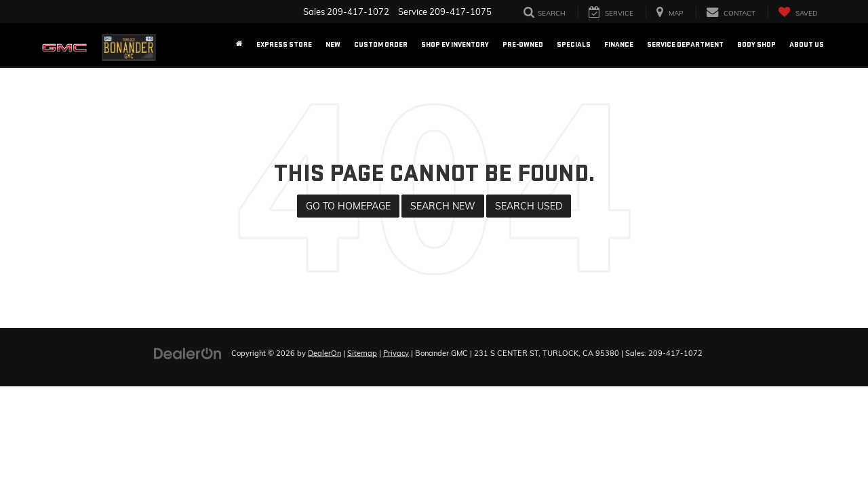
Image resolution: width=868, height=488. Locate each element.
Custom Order (381, 44)
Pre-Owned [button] (523, 44)
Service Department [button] (685, 44)
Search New (443, 206)
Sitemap (362, 353)
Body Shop (756, 44)
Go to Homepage (348, 206)
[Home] (239, 45)
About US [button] (807, 44)
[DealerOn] (188, 352)
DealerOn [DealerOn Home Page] (324, 353)
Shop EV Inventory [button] (455, 44)
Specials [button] (574, 44)
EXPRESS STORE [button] (284, 44)
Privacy (396, 353)
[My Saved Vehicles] (797, 13)
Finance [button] (619, 44)
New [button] (333, 44)
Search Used (529, 206)
